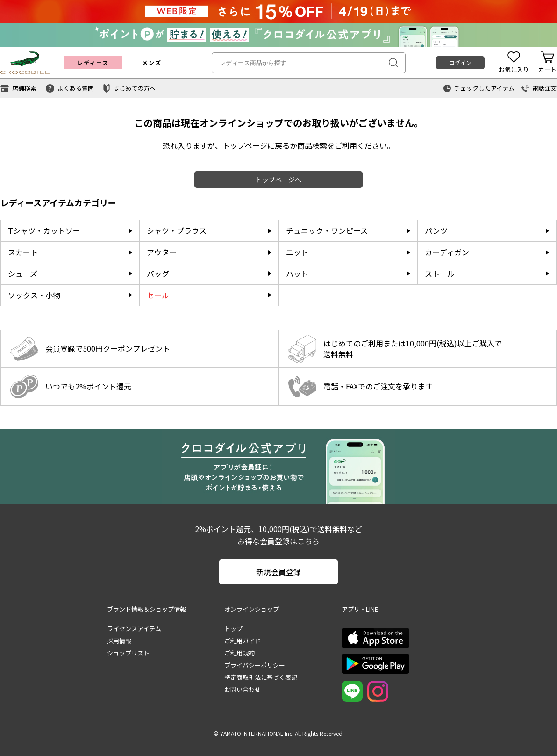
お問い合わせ (243, 689)
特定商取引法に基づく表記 (261, 677)
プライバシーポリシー (255, 665)
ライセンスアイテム (134, 629)
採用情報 (119, 641)
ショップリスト (128, 653)
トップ (233, 629)
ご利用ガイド (243, 641)
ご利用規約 (239, 653)
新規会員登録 (278, 572)
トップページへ (278, 180)
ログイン (460, 62)
